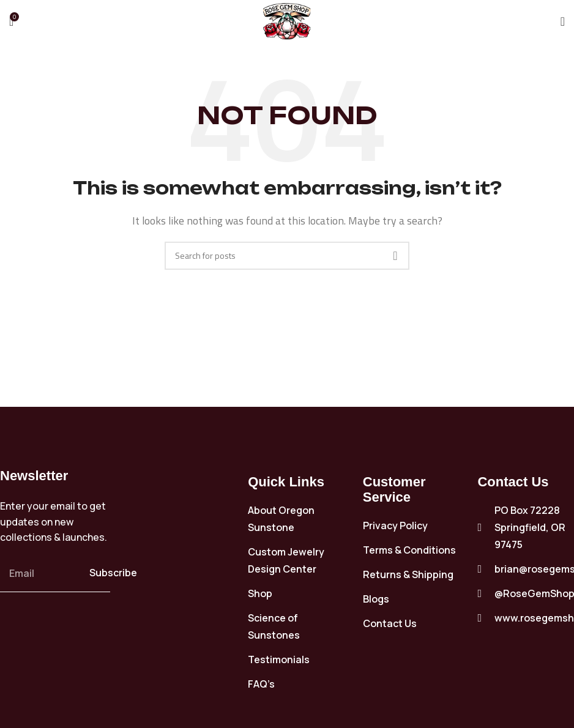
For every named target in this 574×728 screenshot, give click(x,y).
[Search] (287, 256)
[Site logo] (287, 20)
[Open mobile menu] (563, 21)
